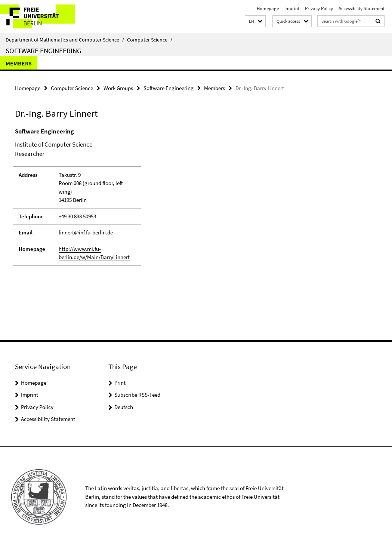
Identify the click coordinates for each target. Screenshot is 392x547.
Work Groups (118, 88)
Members (19, 63)
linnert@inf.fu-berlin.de (86, 232)
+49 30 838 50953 (77, 216)
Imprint (292, 8)
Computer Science (150, 40)
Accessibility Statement (362, 8)
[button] (255, 21)
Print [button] (120, 383)
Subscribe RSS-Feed (137, 395)
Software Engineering (44, 50)
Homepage (268, 8)
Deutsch (124, 407)
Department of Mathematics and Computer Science (65, 40)
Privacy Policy (319, 8)
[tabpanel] (118, 200)
